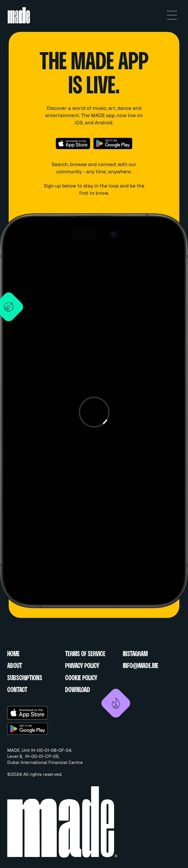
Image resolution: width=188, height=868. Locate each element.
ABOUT (15, 666)
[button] (172, 15)
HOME (13, 654)
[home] (82, 15)
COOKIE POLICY (81, 678)
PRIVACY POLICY (82, 666)
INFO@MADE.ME (141, 666)
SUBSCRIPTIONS (25, 678)
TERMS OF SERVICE (85, 654)
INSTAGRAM (135, 654)
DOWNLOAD (78, 690)
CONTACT (17, 690)
